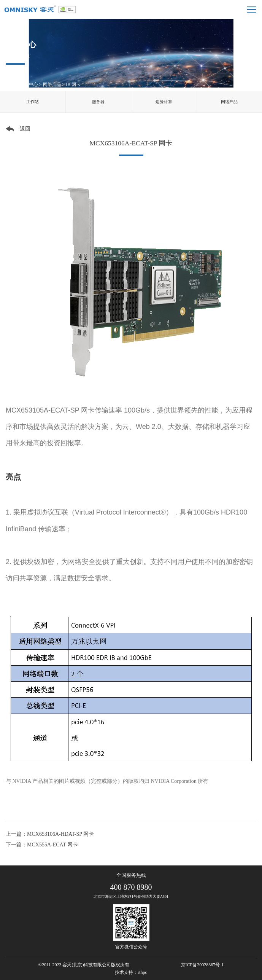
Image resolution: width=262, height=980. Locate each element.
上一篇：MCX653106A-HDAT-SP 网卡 (50, 834)
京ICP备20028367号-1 (202, 965)
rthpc (142, 972)
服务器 (98, 102)
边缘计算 (164, 102)
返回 (25, 129)
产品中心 (29, 84)
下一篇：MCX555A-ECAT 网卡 (42, 845)
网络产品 (52, 84)
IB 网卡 (73, 84)
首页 (10, 84)
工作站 (33, 102)
